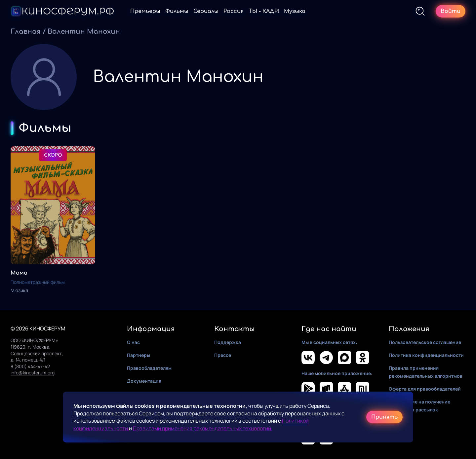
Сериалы (206, 11)
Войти (451, 11)
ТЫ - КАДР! (264, 11)
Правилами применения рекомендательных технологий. (203, 428)
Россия (234, 11)
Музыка (295, 11)
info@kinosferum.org (33, 373)
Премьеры (145, 11)
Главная (26, 32)
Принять (384, 417)
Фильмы (177, 11)
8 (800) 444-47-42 (30, 366)
